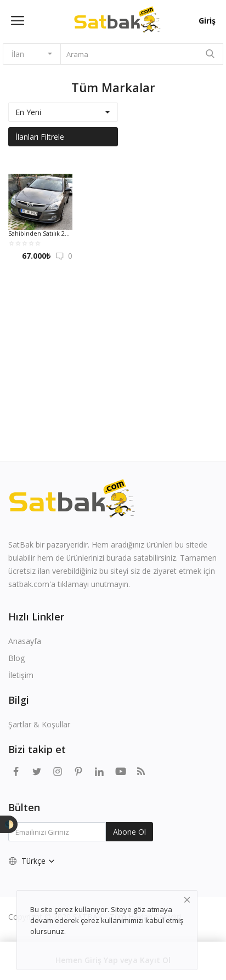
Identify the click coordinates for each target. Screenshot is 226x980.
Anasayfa (25, 641)
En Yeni (28, 112)
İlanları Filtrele (40, 137)
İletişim (21, 675)
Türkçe (32, 861)
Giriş (207, 21)
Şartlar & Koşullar (39, 724)
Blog (16, 658)
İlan (18, 54)
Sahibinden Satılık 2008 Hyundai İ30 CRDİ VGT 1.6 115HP (40, 234)
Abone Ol (129, 832)
